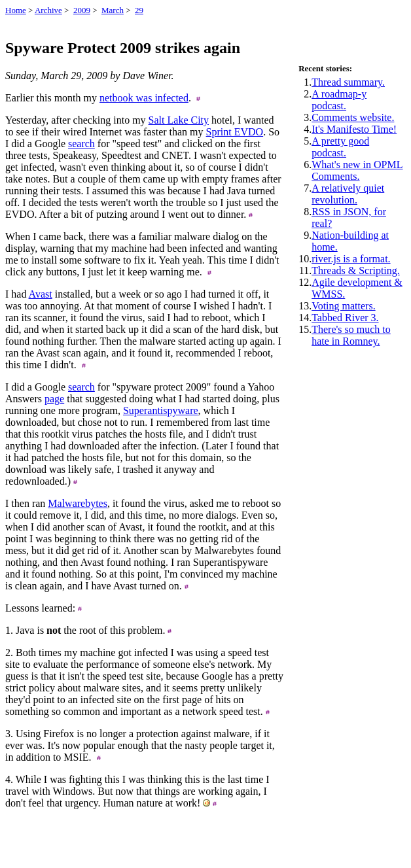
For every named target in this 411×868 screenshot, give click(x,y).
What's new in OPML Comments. (357, 170)
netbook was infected (144, 98)
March (113, 10)
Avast (41, 294)
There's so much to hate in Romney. (351, 335)
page (54, 399)
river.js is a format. (351, 259)
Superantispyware (161, 410)
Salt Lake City (179, 120)
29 (139, 10)
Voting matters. (343, 306)
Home (16, 10)
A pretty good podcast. (340, 147)
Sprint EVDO (235, 132)
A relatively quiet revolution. (348, 194)
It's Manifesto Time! (354, 129)
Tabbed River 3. (345, 318)
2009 (82, 10)
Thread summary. (348, 82)
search (81, 144)
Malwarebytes (78, 503)
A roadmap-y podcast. (339, 100)
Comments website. (353, 117)
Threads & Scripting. (356, 270)
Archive (48, 10)
